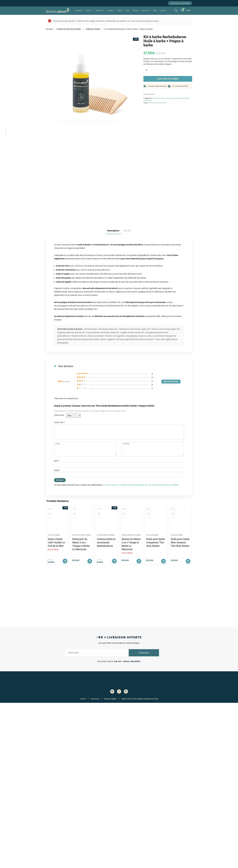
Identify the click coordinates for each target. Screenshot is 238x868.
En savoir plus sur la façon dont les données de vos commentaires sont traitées (141, 485)
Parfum (135, 10)
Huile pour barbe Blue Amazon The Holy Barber (180, 542)
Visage (110, 10)
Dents (120, 10)
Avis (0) (127, 231)
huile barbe (162, 103)
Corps (127, 10)
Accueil (49, 29)
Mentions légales (110, 699)
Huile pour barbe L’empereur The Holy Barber (156, 542)
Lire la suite (65, 561)
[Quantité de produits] (147, 70)
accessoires (153, 103)
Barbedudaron (149, 94)
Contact (163, 10)
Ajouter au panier (168, 79)
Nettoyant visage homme (82, 535)
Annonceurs (95, 699)
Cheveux (99, 10)
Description (113, 231)
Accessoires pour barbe (106, 535)
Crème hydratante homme (131, 535)
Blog (155, 10)
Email (57, 470)
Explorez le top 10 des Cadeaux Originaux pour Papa (140, 699)
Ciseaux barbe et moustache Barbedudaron (106, 542)
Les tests (145, 10)
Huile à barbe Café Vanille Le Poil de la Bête (56, 542)
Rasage (78, 10)
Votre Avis (59, 422)
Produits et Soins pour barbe (69, 29)
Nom (57, 461)
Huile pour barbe (93, 29)
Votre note (59, 415)
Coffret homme (179, 98)
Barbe (88, 10)
